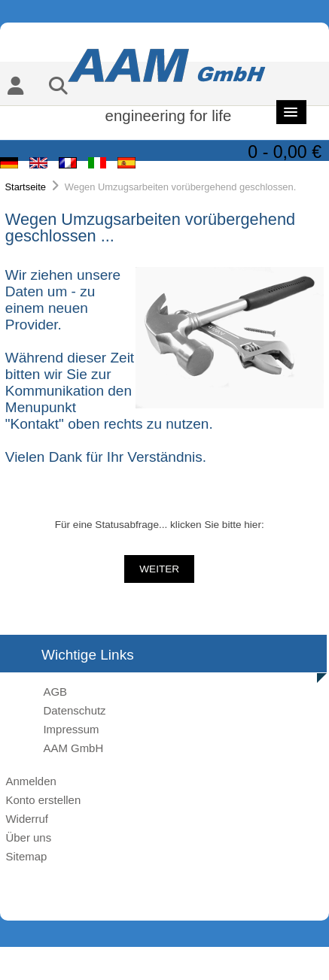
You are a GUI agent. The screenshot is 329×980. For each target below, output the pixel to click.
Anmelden (30, 781)
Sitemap (26, 856)
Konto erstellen (43, 800)
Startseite (25, 187)
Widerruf (27, 819)
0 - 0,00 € (285, 152)
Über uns (28, 837)
